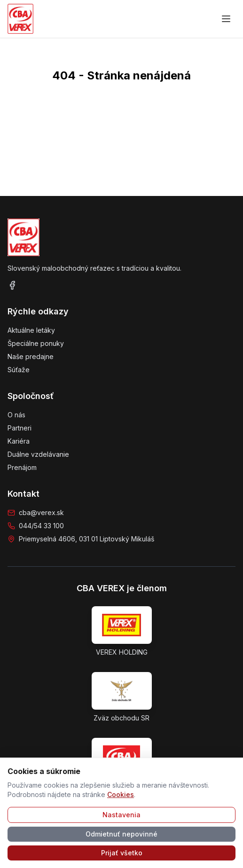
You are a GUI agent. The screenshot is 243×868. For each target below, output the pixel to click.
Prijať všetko (122, 853)
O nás (16, 415)
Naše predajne (31, 356)
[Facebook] (12, 285)
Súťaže (19, 370)
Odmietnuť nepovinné (121, 834)
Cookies (121, 794)
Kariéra (19, 441)
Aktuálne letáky (31, 330)
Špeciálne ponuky (36, 343)
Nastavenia (121, 815)
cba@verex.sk (41, 512)
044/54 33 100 (41, 526)
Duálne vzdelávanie (38, 454)
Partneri (20, 428)
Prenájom (22, 467)
